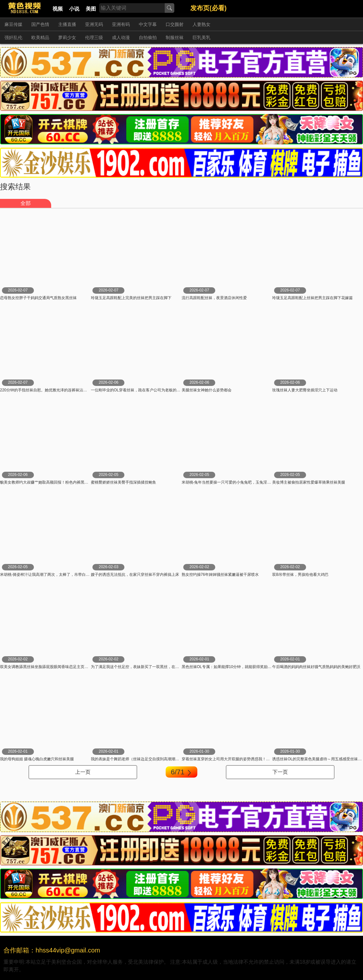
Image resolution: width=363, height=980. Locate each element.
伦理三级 (94, 37)
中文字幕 (148, 24)
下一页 (280, 772)
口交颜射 (175, 24)
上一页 (83, 772)
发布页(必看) (208, 8)
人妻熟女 (201, 24)
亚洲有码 (121, 24)
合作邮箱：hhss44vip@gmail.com (52, 950)
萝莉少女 (67, 37)
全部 (26, 203)
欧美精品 (40, 37)
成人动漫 (121, 37)
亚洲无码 (94, 24)
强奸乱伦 (13, 37)
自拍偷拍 (148, 37)
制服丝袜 (175, 37)
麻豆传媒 (13, 24)
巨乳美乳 (201, 37)
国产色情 (40, 24)
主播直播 (67, 24)
